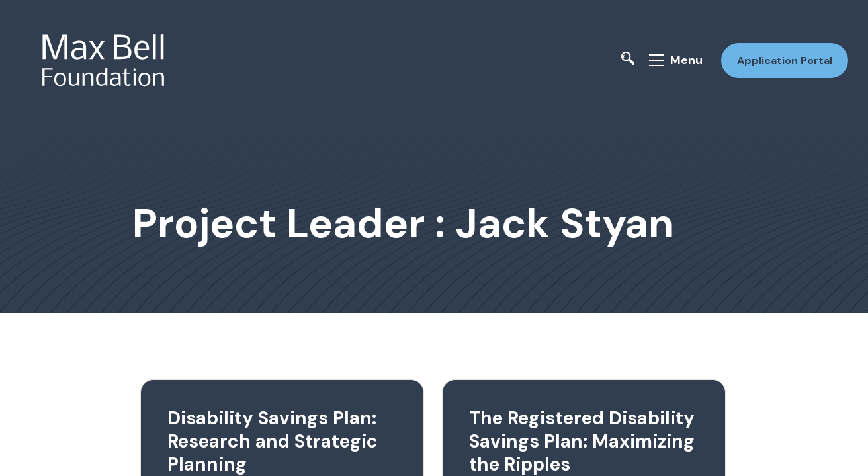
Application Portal (781, 55)
